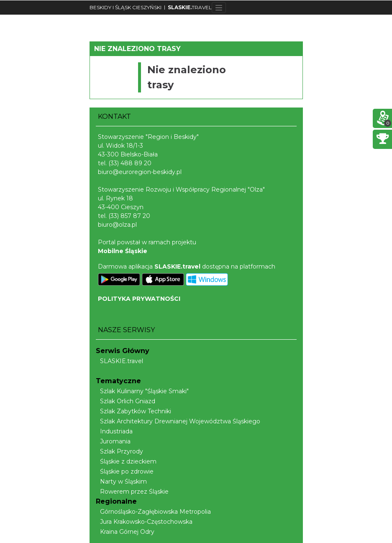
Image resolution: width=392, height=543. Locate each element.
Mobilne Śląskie (123, 251)
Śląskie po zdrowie (125, 471)
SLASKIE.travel (119, 361)
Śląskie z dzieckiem (126, 461)
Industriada (114, 431)
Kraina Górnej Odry (125, 532)
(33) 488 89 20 (130, 163)
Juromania (113, 441)
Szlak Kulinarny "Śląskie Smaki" (142, 391)
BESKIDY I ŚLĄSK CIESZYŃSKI (126, 7)
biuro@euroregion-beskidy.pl (140, 172)
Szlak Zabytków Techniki (133, 411)
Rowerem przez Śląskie (132, 492)
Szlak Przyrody (119, 451)
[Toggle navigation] (219, 8)
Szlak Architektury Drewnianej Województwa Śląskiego (178, 421)
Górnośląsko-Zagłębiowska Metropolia (153, 512)
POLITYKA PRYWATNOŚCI (139, 299)
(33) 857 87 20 (129, 216)
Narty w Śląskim (121, 482)
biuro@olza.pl (117, 225)
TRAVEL (190, 7)
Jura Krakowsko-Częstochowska (144, 522)
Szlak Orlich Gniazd (126, 401)
